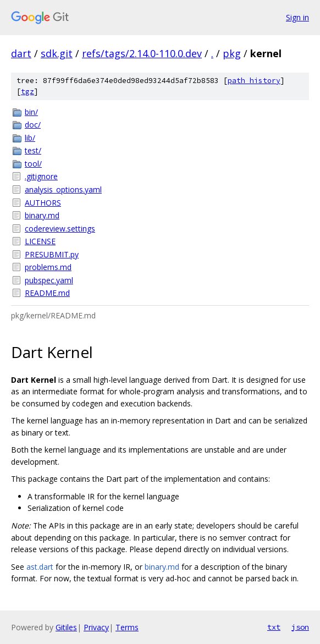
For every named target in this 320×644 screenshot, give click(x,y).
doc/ (33, 125)
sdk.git (57, 53)
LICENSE (40, 241)
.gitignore (41, 176)
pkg (232, 53)
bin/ (31, 112)
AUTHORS (43, 203)
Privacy (96, 627)
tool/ (33, 164)
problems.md (48, 267)
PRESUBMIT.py (52, 254)
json (300, 627)
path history (254, 81)
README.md (47, 293)
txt (274, 627)
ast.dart (40, 567)
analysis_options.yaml (63, 189)
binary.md (42, 215)
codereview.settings (60, 229)
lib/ (30, 138)
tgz (27, 92)
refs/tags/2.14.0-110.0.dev (142, 53)
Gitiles (66, 627)
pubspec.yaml (49, 280)
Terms (127, 627)
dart (21, 53)
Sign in (297, 17)
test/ (33, 150)
